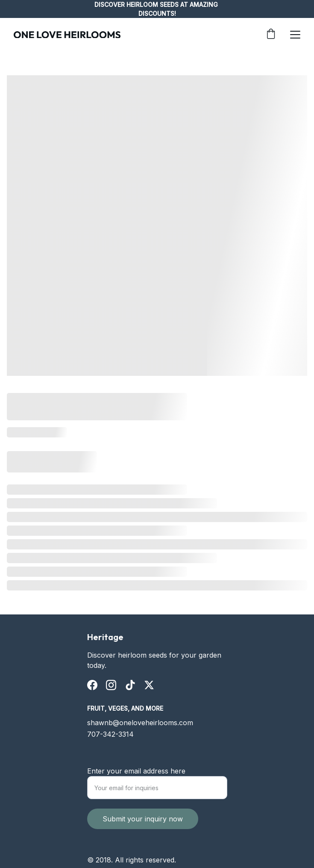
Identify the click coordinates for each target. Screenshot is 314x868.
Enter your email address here (136, 780)
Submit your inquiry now (143, 828)
